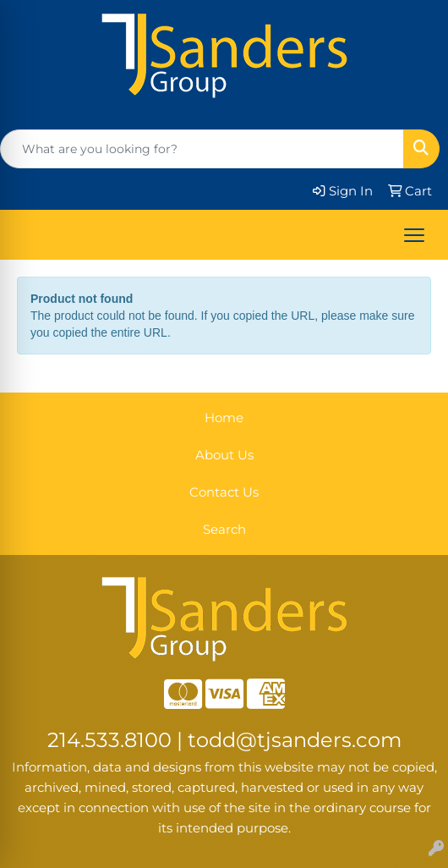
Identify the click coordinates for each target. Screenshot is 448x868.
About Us (224, 455)
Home (224, 418)
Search (224, 530)
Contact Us (224, 492)
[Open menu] (414, 235)
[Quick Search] (202, 149)
